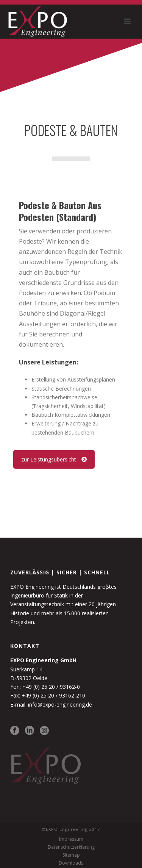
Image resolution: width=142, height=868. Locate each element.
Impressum (71, 839)
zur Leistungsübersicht (54, 459)
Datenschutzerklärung (71, 847)
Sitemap (71, 855)
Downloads (71, 863)
